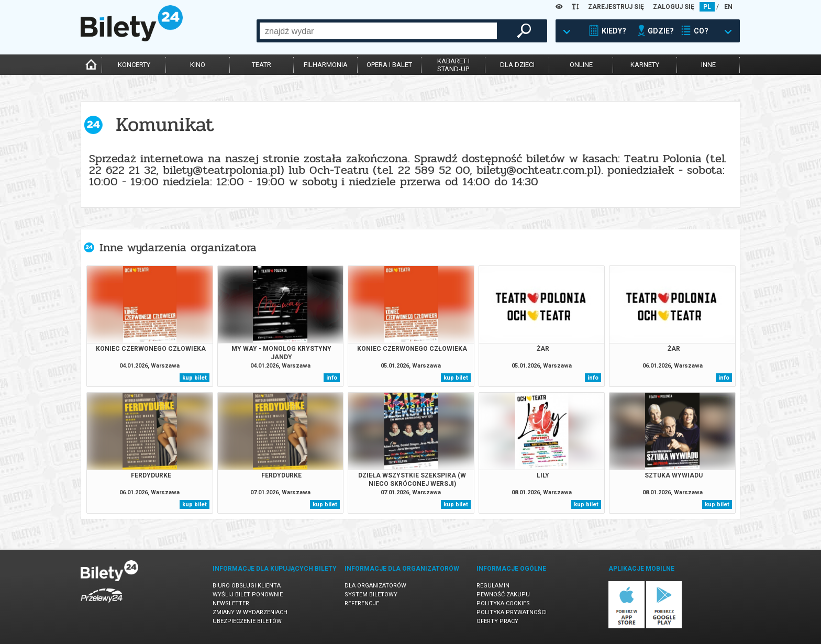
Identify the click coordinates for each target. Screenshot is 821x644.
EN (728, 7)
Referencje (362, 603)
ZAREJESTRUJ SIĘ (616, 7)
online (581, 65)
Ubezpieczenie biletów (247, 621)
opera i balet (389, 65)
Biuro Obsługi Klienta (247, 586)
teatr (262, 65)
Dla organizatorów (375, 586)
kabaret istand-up (453, 65)
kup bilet (195, 378)
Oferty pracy (497, 621)
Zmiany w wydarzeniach (250, 612)
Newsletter (231, 603)
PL (707, 7)
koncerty (134, 65)
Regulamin (493, 586)
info (332, 378)
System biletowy (371, 595)
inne (708, 65)
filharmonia (326, 65)
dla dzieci (517, 65)
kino (198, 65)
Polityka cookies (503, 603)
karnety (645, 65)
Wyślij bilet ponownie (248, 595)
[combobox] (378, 31)
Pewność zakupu (503, 595)
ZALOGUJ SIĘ (674, 7)
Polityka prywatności (512, 612)
